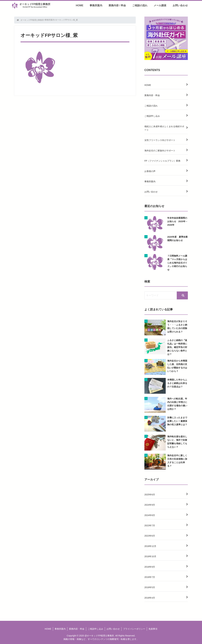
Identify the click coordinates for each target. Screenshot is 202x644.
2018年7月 (150, 577)
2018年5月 (150, 587)
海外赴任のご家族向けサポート (160, 151)
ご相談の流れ (140, 5)
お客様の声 (150, 171)
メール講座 (160, 5)
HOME (80, 5)
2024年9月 (150, 505)
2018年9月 (150, 567)
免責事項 (153, 629)
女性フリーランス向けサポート (160, 140)
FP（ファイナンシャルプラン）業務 (162, 161)
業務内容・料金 (152, 95)
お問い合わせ (180, 5)
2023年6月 (150, 536)
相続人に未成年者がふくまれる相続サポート (164, 128)
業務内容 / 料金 (117, 5)
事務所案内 (96, 5)
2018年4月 (150, 598)
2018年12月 (150, 546)
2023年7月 (150, 525)
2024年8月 (150, 515)
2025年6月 (150, 495)
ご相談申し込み (152, 116)
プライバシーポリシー (134, 629)
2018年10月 (150, 556)
